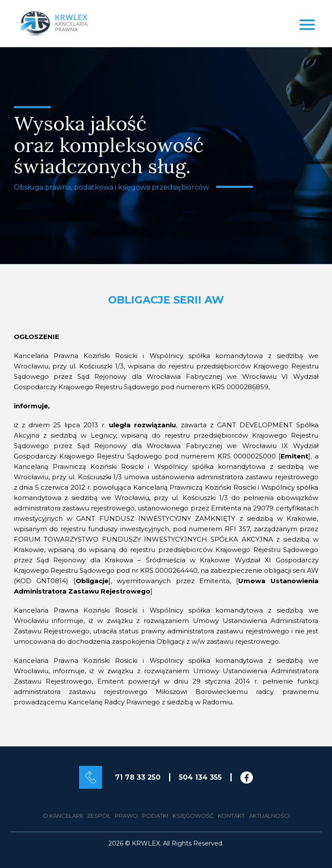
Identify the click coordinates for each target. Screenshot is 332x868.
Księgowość (193, 816)
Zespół (99, 816)
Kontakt (231, 816)
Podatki (155, 816)
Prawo (126, 816)
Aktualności (269, 816)
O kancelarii (63, 816)
